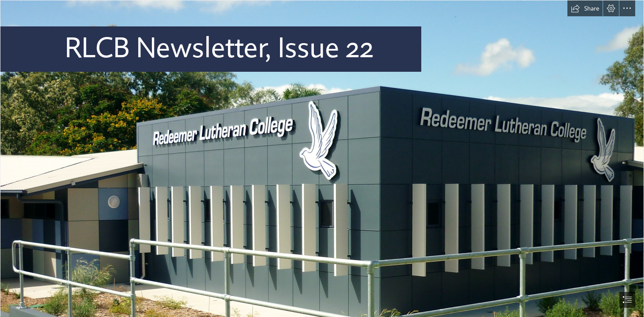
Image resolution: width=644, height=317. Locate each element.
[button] (585, 8)
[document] (322, 158)
